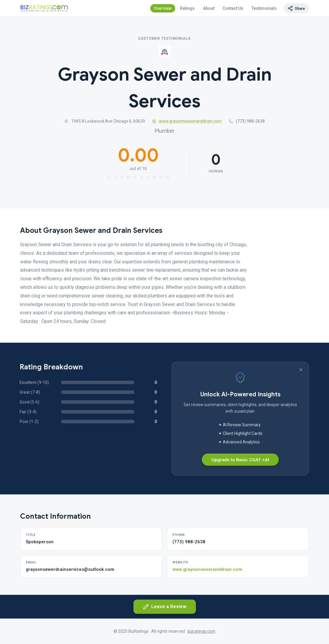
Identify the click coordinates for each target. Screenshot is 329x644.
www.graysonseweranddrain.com (187, 121)
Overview (163, 8)
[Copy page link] (296, 8)
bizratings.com (201, 631)
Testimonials (264, 8)
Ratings (187, 8)
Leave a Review (165, 607)
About (209, 8)
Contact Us (233, 8)
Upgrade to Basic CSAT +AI (240, 460)
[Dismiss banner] (301, 370)
